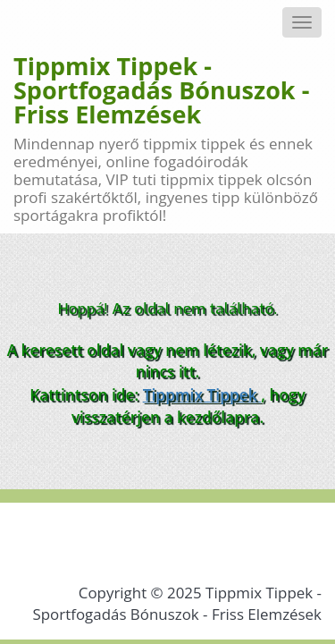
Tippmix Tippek (202, 394)
